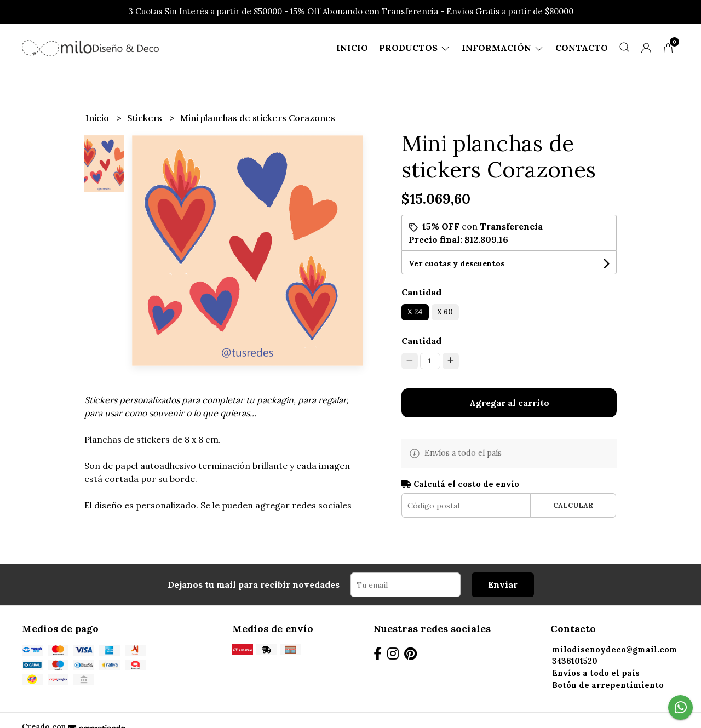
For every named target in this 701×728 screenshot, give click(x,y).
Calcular (573, 505)
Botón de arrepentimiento (608, 685)
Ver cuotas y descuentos (456, 263)
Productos (415, 48)
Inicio (352, 48)
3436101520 (575, 661)
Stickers (146, 118)
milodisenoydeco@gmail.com (615, 650)
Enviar (503, 584)
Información (503, 48)
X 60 (445, 312)
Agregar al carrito (509, 403)
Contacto (582, 48)
